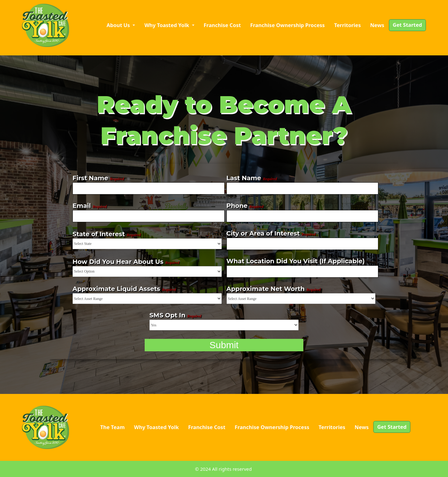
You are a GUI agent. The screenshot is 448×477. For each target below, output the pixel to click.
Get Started (407, 25)
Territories (348, 25)
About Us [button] (119, 25)
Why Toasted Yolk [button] (167, 25)
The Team (112, 427)
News (377, 25)
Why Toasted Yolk (156, 427)
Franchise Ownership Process (287, 25)
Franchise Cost (222, 25)
